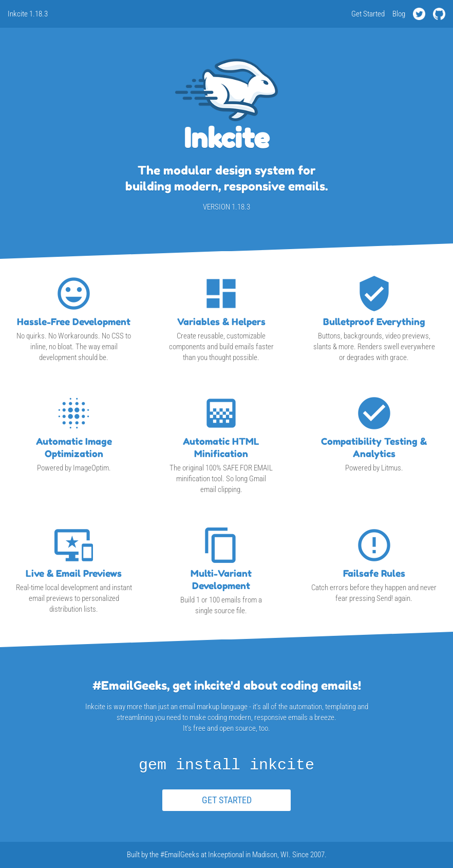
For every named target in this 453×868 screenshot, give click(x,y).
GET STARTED (227, 800)
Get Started (368, 14)
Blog (399, 14)
